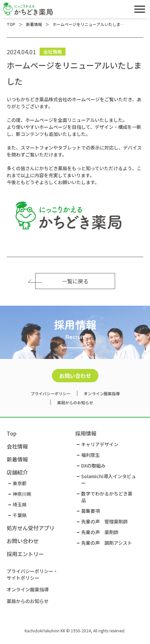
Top (12, 433)
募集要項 (90, 511)
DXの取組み (93, 466)
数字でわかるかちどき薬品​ (107, 497)
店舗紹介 (17, 472)
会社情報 (17, 446)
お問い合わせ (75, 376)
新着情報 (17, 459)
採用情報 (86, 433)
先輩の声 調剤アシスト (107, 543)
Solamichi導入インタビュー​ (109, 480)
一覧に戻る (62, 281)
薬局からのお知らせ (75, 402)
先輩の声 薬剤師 (100, 532)
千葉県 (20, 515)
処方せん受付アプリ (31, 528)
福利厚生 (90, 455)
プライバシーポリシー (51, 393)
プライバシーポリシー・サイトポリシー (32, 574)
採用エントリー (25, 554)
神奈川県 (22, 494)
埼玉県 (20, 504)
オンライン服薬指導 (102, 393)
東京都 (20, 483)
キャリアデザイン (100, 444)
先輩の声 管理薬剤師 (104, 521)
